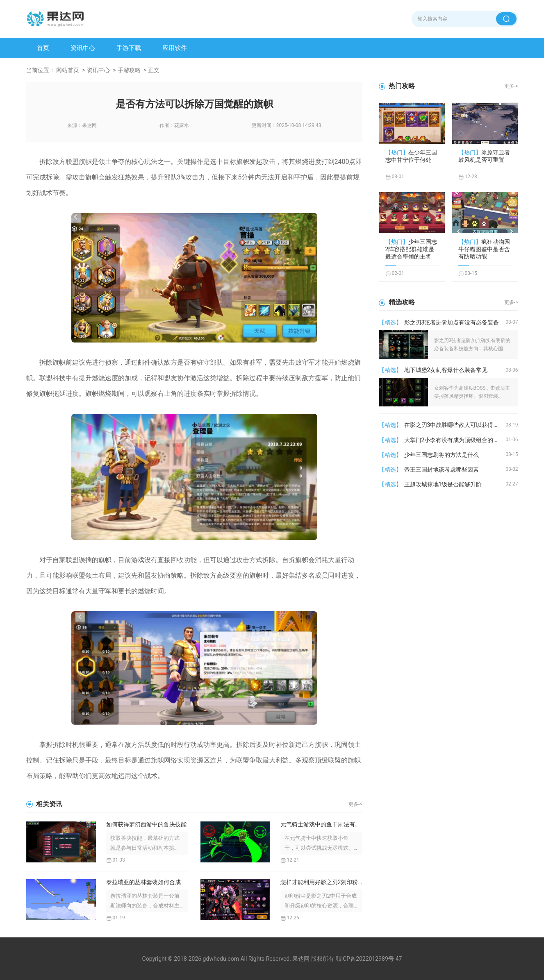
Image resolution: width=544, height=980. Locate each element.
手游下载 (129, 48)
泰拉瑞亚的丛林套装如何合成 (143, 882)
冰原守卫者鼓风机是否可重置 (484, 156)
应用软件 (175, 48)
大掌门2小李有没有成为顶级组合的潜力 (455, 440)
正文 (154, 70)
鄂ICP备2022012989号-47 (369, 959)
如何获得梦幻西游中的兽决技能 (146, 824)
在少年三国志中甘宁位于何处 (411, 156)
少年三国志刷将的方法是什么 (442, 455)
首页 (43, 48)
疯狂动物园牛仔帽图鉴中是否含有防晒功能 (484, 249)
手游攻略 (129, 70)
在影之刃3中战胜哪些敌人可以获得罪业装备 (455, 425)
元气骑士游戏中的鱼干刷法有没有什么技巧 (321, 824)
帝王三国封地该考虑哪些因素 (442, 470)
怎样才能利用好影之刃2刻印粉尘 (321, 882)
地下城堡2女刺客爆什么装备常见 (446, 370)
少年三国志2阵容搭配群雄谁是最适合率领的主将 (411, 249)
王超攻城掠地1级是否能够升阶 (443, 484)
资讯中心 (83, 48)
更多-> (355, 804)
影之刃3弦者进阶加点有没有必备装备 (452, 322)
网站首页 (68, 70)
